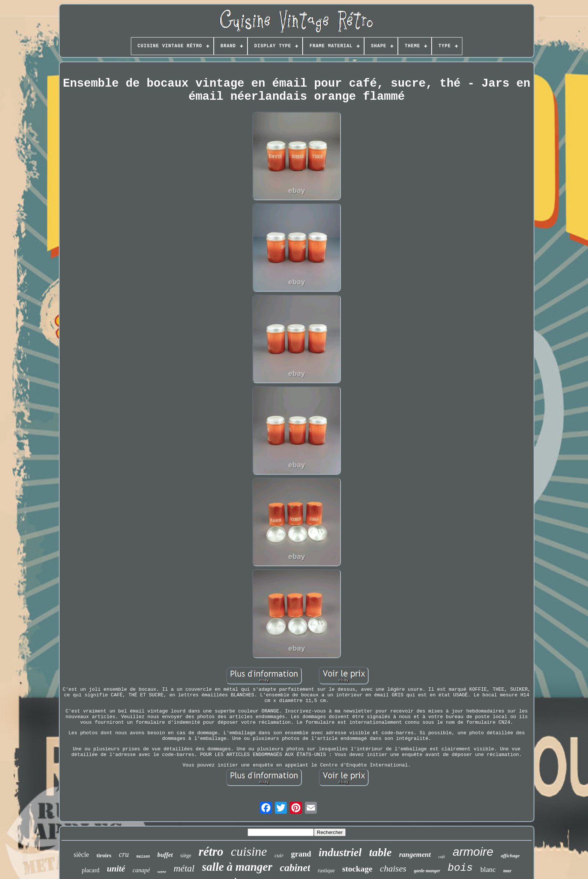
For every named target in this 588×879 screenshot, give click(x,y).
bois (460, 868)
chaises (393, 868)
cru (124, 854)
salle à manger (237, 867)
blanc (488, 869)
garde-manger (427, 871)
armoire (473, 852)
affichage (510, 856)
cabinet (295, 868)
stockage (357, 869)
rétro (211, 852)
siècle (81, 855)
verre (162, 871)
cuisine (249, 851)
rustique (326, 871)
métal (184, 868)
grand (301, 854)
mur (507, 871)
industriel (340, 852)
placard (91, 870)
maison (143, 857)
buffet (165, 855)
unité (116, 869)
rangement (415, 854)
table (380, 852)
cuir (279, 855)
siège (186, 856)
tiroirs (104, 855)
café (442, 856)
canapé (141, 870)
